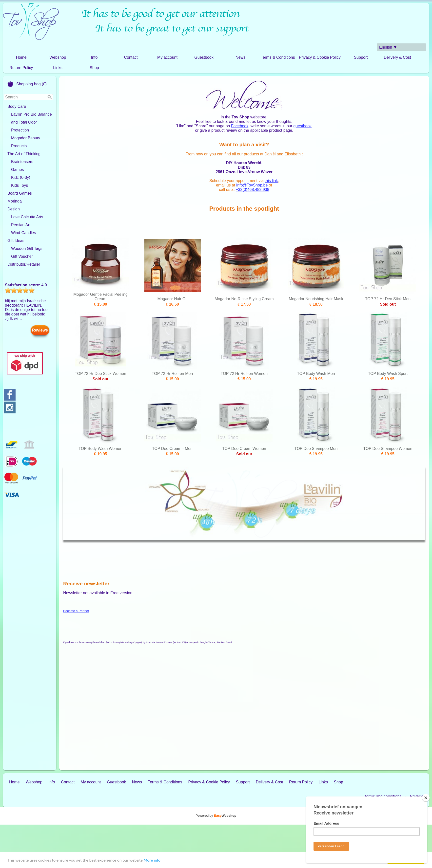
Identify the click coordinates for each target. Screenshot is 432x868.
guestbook (302, 126)
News (240, 57)
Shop (94, 68)
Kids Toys (20, 185)
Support (361, 57)
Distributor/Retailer (24, 264)
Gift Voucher (22, 256)
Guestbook (204, 57)
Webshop (58, 57)
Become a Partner (76, 611)
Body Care (17, 106)
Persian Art (21, 225)
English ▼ (388, 47)
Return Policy (21, 68)
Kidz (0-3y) (21, 177)
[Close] (426, 798)
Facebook (240, 126)
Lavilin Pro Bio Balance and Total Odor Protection (31, 122)
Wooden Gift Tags (27, 249)
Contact (131, 57)
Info (94, 57)
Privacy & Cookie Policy (320, 57)
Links (58, 68)
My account (167, 57)
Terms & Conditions (278, 57)
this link (271, 181)
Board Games (20, 193)
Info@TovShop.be (252, 185)
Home (21, 57)
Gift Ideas (16, 241)
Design (14, 209)
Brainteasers (22, 162)
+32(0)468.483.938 (253, 190)
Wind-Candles (23, 233)
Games (18, 170)
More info (152, 860)
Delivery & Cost (397, 57)
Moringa (15, 201)
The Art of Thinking (24, 154)
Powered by (216, 816)
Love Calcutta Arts (27, 217)
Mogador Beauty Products (26, 142)
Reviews (40, 330)
